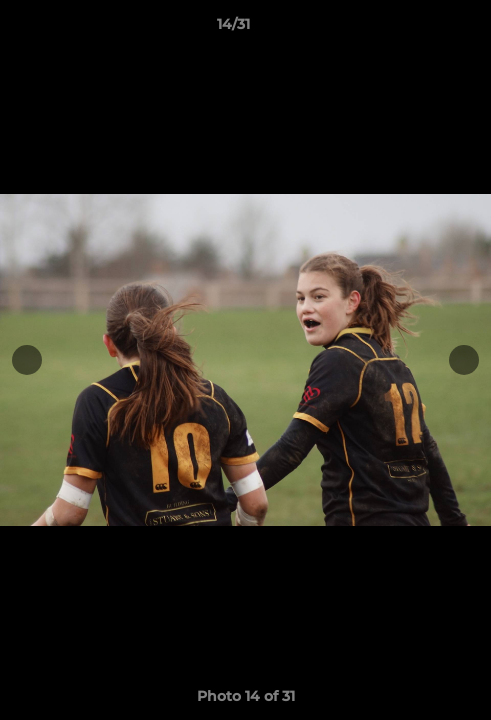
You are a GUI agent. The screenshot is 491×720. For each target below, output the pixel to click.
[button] (419, 29)
